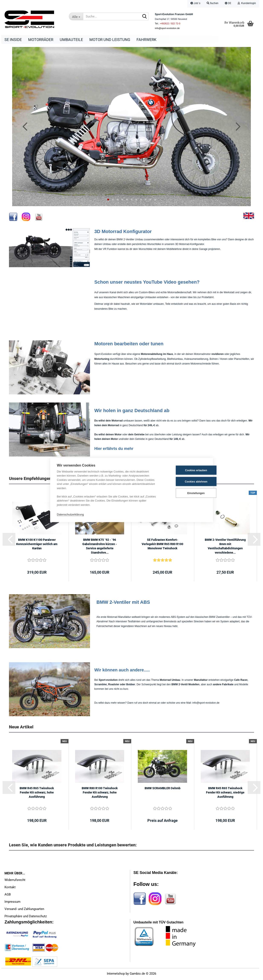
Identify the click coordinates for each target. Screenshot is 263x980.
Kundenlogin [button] (247, 3)
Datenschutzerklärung (70, 514)
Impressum (12, 903)
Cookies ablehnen (185, 481)
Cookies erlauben (185, 470)
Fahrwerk (146, 40)
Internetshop (116, 975)
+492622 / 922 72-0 (170, 23)
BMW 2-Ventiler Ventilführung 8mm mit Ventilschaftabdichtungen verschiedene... (225, 547)
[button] (228, 4)
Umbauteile (71, 40)
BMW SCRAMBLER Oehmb (163, 789)
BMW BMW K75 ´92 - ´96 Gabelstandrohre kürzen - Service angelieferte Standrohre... (100, 547)
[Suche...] (76, 16)
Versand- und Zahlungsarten (24, 910)
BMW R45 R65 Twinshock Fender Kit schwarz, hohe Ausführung (37, 793)
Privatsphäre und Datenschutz (26, 917)
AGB (8, 895)
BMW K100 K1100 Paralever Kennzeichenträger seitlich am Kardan (37, 545)
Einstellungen (185, 493)
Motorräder (41, 40)
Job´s (195, 3)
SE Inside (13, 40)
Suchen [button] (213, 3)
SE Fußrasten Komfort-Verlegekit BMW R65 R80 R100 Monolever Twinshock (162, 545)
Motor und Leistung (110, 40)
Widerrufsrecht (15, 881)
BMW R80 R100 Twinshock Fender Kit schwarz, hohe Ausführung (100, 793)
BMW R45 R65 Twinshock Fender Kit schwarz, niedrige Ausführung (225, 793)
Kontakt (10, 888)
